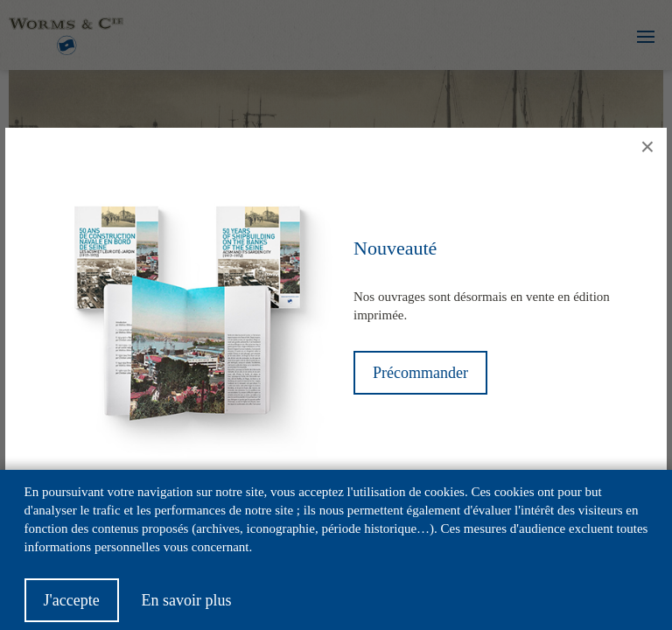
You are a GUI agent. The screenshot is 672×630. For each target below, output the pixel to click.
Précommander (420, 373)
